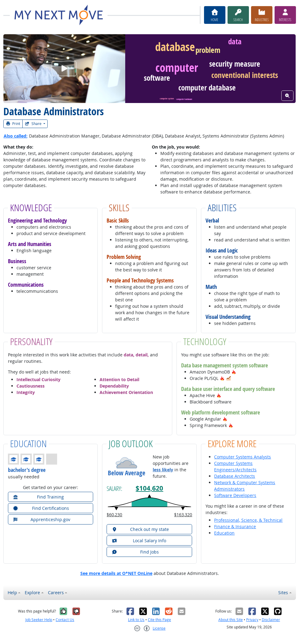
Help (12, 592)
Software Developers (235, 495)
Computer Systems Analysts (242, 457)
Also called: (16, 136)
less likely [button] (163, 470)
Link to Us (136, 620)
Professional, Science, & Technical (248, 520)
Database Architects (235, 476)
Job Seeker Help (39, 620)
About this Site (231, 620)
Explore (32, 592)
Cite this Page (159, 620)
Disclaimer (271, 620)
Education (224, 533)
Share (34, 124)
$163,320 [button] (183, 515)
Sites (283, 592)
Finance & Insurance (235, 526)
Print (13, 124)
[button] (234, 372)
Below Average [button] (127, 473)
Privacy (252, 620)
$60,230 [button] (114, 515)
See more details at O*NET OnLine (116, 573)
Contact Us (65, 620)
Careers (56, 592)
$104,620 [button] (149, 488)
